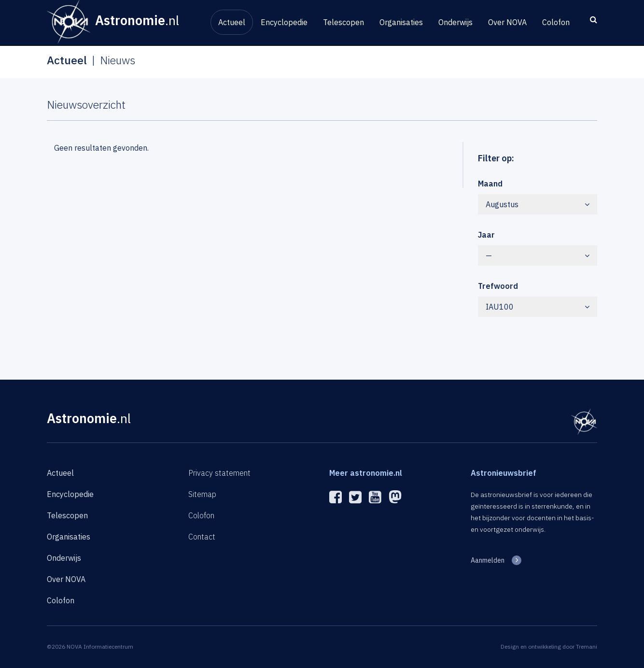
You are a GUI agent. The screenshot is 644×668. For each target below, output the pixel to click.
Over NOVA (507, 22)
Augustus (538, 204)
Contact (202, 537)
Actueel (232, 22)
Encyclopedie (284, 22)
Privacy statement (219, 473)
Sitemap (202, 494)
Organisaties (401, 22)
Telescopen (343, 22)
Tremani (587, 647)
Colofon (556, 22)
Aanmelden (488, 560)
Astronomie (89, 418)
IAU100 (538, 307)
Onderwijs (455, 22)
